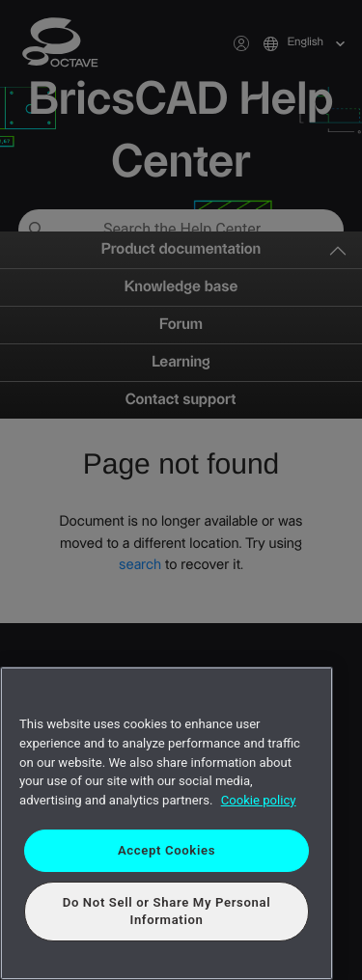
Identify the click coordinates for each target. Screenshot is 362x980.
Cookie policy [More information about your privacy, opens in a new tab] (259, 800)
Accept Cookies (167, 850)
